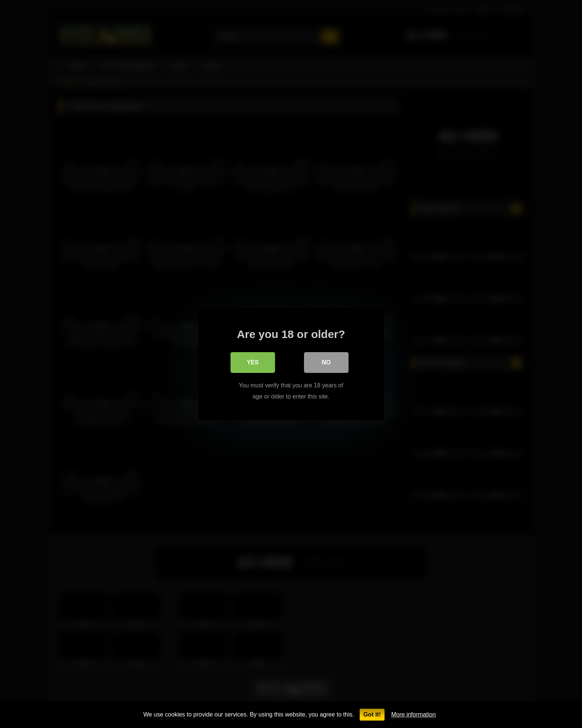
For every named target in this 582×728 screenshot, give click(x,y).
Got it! (372, 714)
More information (413, 714)
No (326, 362)
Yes (253, 362)
